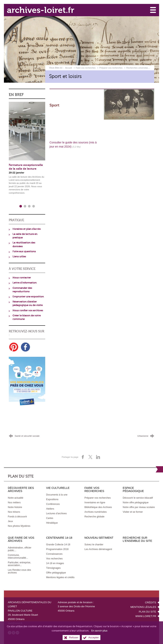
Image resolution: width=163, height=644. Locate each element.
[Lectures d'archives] (56, 513)
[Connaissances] (54, 553)
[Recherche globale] (95, 516)
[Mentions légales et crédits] (60, 577)
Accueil (69, 68)
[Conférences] (53, 503)
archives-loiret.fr (41, 10)
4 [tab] (33, 206)
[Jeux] (10, 521)
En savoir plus (99, 631)
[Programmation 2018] (57, 548)
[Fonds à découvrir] (17, 516)
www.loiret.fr (146, 616)
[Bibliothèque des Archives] (98, 506)
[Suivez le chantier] (94, 544)
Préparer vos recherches (111, 68)
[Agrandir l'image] (129, 104)
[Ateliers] (50, 508)
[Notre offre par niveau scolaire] (139, 506)
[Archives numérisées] (96, 511)
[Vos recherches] (54, 558)
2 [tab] (25, 206)
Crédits (151, 602)
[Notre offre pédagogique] (136, 502)
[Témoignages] (53, 567)
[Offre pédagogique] (56, 572)
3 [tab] (29, 206)
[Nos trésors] (14, 511)
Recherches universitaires (139, 68)
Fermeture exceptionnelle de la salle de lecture (26, 167)
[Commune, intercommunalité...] (18, 556)
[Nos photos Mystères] (19, 525)
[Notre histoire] (15, 506)
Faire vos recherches (86, 68)
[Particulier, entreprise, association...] (19, 563)
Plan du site (147, 611)
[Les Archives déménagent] (98, 548)
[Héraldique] (52, 522)
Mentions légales (143, 606)
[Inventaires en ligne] (95, 502)
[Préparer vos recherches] (98, 497)
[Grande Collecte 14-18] (58, 544)
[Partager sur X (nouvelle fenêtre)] (90, 456)
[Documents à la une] (57, 494)
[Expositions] (52, 499)
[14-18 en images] (55, 563)
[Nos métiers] (14, 502)
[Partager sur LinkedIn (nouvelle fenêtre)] (98, 456)
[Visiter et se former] (133, 511)
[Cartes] (50, 517)
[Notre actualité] (16, 497)
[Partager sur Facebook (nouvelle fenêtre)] (83, 456)
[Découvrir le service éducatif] (138, 497)
